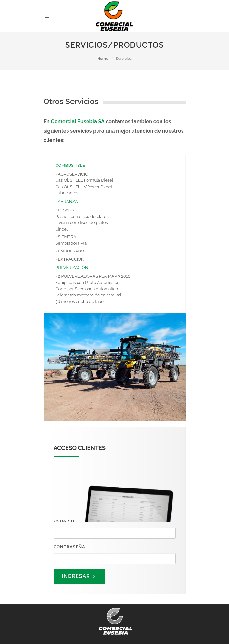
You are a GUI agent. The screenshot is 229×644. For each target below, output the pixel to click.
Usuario (64, 521)
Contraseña (69, 547)
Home (103, 59)
